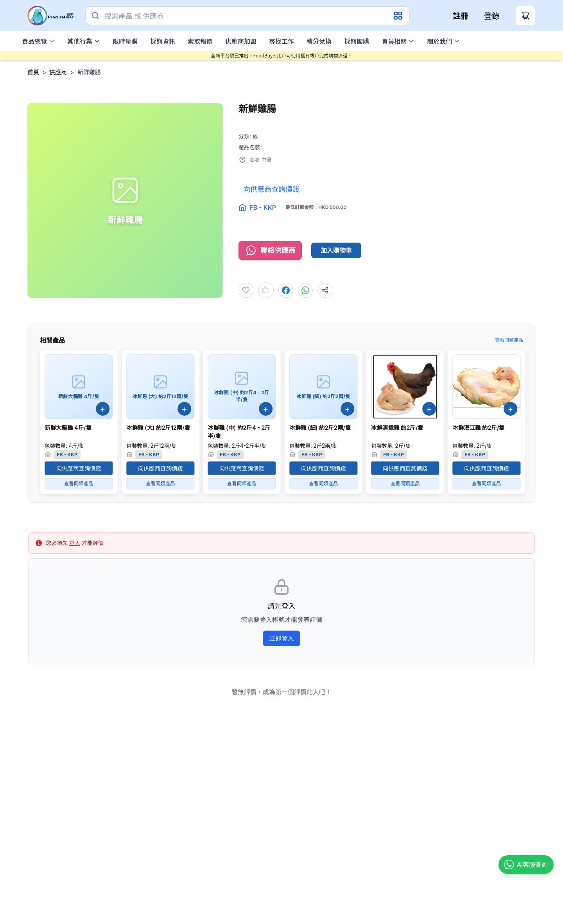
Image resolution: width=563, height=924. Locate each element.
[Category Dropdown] (399, 16)
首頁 (33, 72)
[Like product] (266, 290)
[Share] (325, 290)
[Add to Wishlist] (246, 290)
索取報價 (200, 41)
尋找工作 (281, 41)
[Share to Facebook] (286, 290)
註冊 (461, 16)
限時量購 (125, 41)
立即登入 (281, 638)
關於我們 (443, 41)
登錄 (492, 16)
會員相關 (398, 41)
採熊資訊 (163, 41)
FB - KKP (263, 207)
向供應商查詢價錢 (79, 468)
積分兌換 (319, 41)
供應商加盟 (241, 41)
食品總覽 (38, 41)
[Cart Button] (525, 16)
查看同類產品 (509, 340)
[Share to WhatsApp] (305, 290)
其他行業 (84, 41)
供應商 (58, 72)
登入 (75, 543)
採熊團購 (357, 41)
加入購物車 (336, 250)
